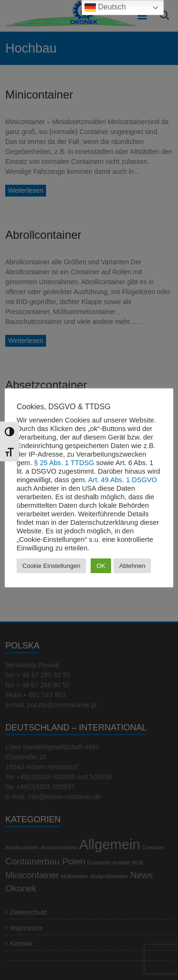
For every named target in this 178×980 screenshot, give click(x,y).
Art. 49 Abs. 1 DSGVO (123, 480)
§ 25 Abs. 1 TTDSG (64, 463)
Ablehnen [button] (132, 566)
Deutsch (105, 8)
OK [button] (101, 566)
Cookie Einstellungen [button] (51, 566)
